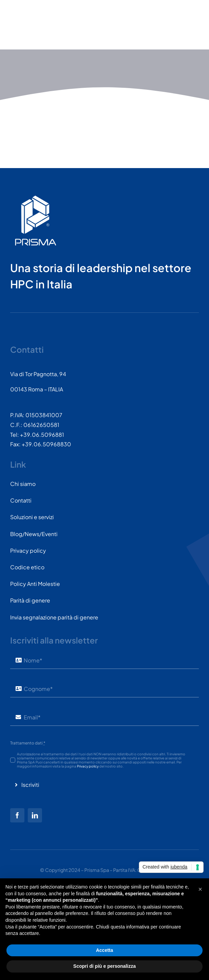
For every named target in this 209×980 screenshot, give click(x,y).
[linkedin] (35, 815)
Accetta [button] (104, 950)
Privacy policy (88, 766)
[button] (200, 889)
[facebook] (17, 815)
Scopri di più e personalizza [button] (104, 966)
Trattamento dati (28, 743)
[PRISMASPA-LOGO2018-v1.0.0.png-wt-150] (36, 198)
